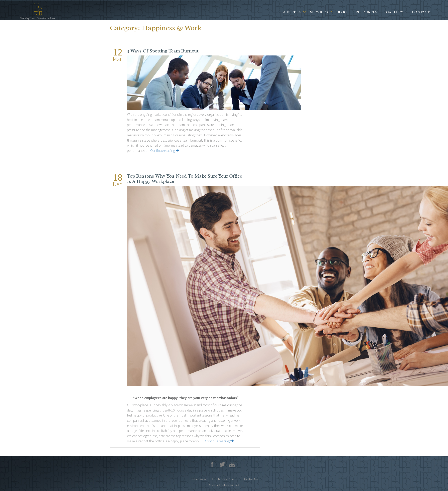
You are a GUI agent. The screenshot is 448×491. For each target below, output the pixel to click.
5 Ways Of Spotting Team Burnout (163, 51)
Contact (421, 12)
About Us (292, 12)
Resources (366, 12)
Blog (342, 12)
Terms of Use (226, 479)
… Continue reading (163, 150)
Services (319, 12)
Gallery (395, 12)
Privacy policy (199, 479)
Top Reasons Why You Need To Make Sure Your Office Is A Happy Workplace (185, 179)
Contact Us (251, 479)
